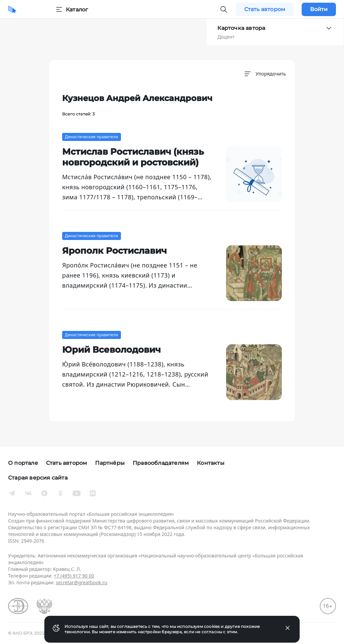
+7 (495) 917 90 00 (74, 576)
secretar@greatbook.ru (82, 582)
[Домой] (12, 9)
